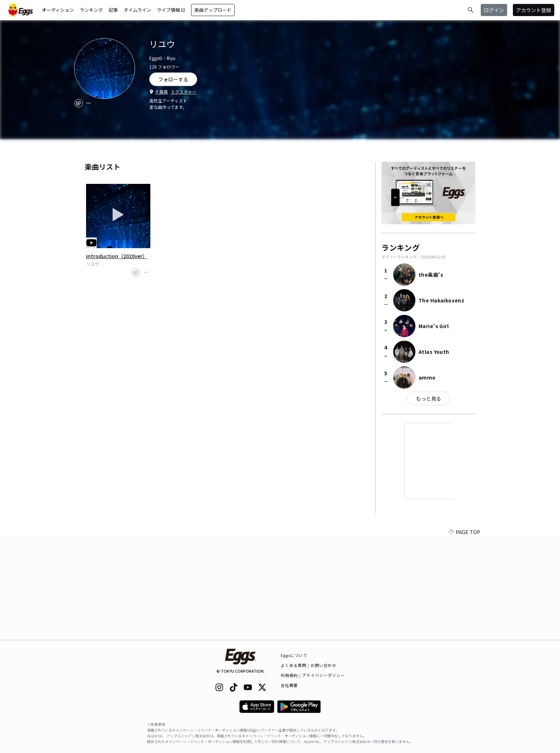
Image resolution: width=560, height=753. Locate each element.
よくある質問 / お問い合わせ (309, 665)
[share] (79, 103)
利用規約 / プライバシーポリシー (313, 675)
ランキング (91, 10)
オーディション (58, 10)
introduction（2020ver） (117, 256)
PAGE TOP (464, 636)
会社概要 (289, 685)
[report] (89, 103)
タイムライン (137, 10)
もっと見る (429, 398)
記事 (113, 10)
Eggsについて (294, 655)
